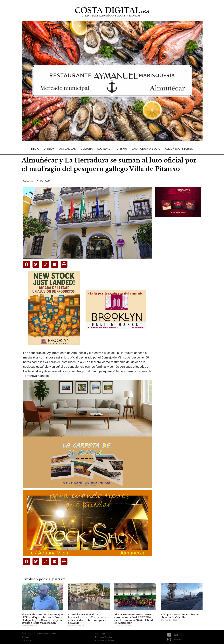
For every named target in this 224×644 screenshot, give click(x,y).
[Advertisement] (178, 268)
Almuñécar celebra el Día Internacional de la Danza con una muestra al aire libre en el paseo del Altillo (89, 619)
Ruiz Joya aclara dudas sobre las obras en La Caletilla (180, 616)
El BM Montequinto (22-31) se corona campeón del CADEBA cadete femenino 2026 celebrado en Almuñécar (134, 619)
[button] (27, 264)
